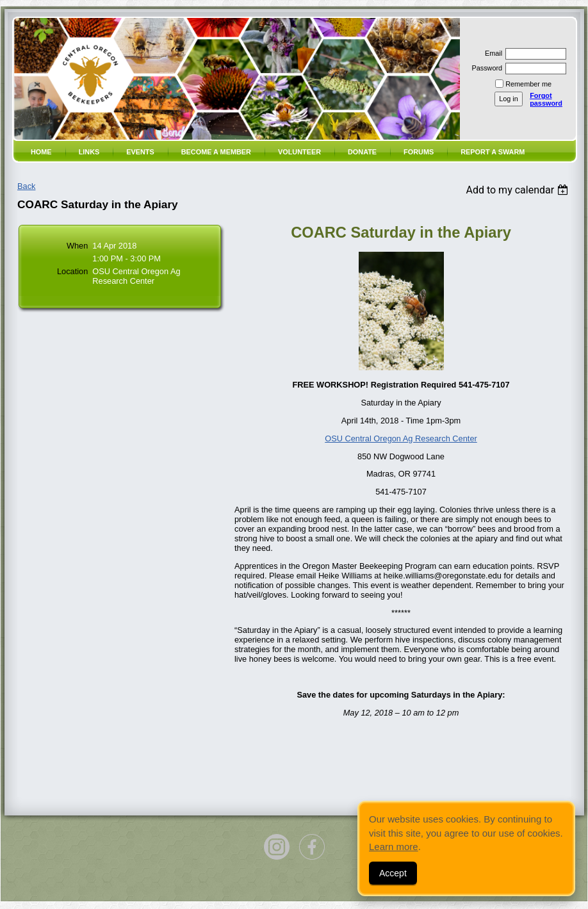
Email (491, 53)
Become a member (216, 152)
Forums (419, 152)
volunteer (299, 152)
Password (485, 68)
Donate (362, 152)
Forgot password (546, 99)
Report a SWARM (493, 152)
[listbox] (519, 190)
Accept (393, 873)
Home (41, 152)
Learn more (394, 847)
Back (26, 186)
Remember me (528, 84)
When (77, 246)
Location (72, 271)
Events (140, 152)
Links (89, 152)
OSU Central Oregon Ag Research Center (401, 438)
